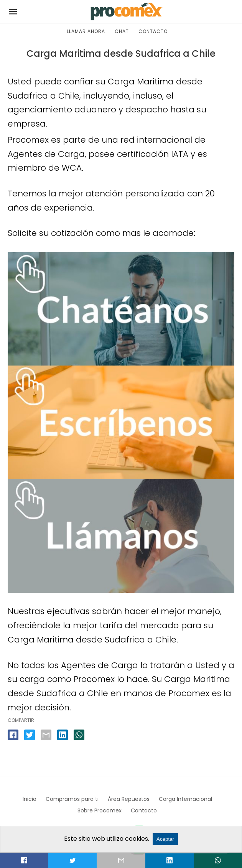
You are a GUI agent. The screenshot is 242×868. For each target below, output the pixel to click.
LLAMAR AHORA (86, 31)
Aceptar (165, 839)
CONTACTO (153, 31)
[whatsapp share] (79, 735)
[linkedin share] (63, 735)
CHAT (122, 31)
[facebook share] (13, 735)
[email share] (46, 735)
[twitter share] (30, 735)
